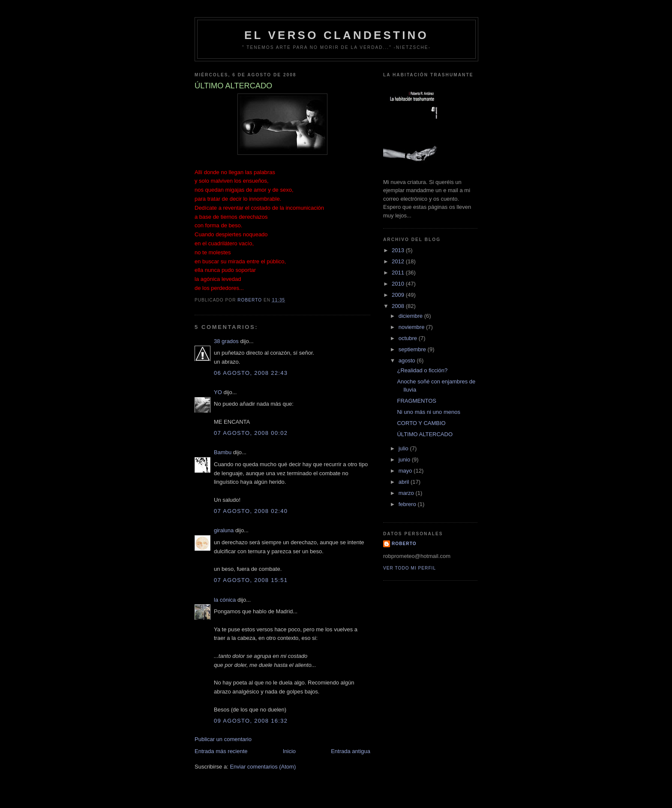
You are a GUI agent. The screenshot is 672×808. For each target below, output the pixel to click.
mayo (406, 471)
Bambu (223, 452)
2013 (399, 250)
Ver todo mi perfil (409, 568)
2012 (399, 261)
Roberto (404, 544)
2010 (399, 284)
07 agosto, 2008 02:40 (251, 511)
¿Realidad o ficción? (422, 370)
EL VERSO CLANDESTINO (336, 35)
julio (404, 448)
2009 (399, 295)
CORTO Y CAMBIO (421, 423)
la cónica (225, 600)
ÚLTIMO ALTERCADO (425, 434)
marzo (407, 493)
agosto (408, 360)
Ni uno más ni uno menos (428, 412)
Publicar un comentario (223, 739)
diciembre (411, 316)
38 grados (226, 341)
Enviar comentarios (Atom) (263, 767)
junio (405, 460)
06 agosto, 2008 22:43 (251, 373)
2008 (399, 306)
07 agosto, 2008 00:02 (251, 433)
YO (218, 392)
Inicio (289, 751)
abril (405, 482)
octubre (409, 338)
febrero (408, 504)
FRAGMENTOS (417, 401)
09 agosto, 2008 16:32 (251, 721)
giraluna (224, 530)
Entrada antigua (351, 751)
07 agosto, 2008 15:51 (251, 580)
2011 (399, 273)
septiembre (413, 349)
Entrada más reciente (221, 751)
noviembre (412, 327)
